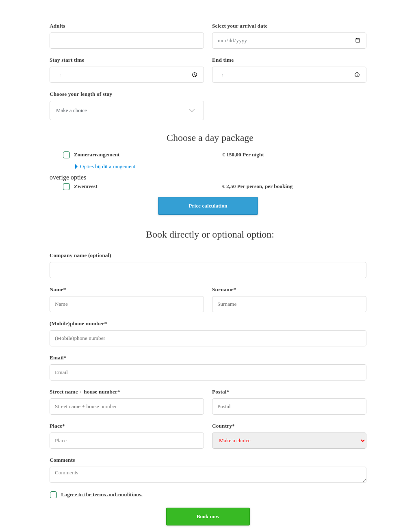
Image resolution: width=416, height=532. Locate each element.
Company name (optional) (80, 255)
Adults (57, 26)
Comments (62, 460)
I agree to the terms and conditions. (102, 494)
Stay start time (67, 60)
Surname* (224, 289)
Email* (58, 358)
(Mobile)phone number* (78, 323)
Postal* (221, 392)
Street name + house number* (85, 392)
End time (223, 60)
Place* (57, 426)
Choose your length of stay (81, 94)
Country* (223, 426)
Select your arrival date (240, 26)
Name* (58, 289)
